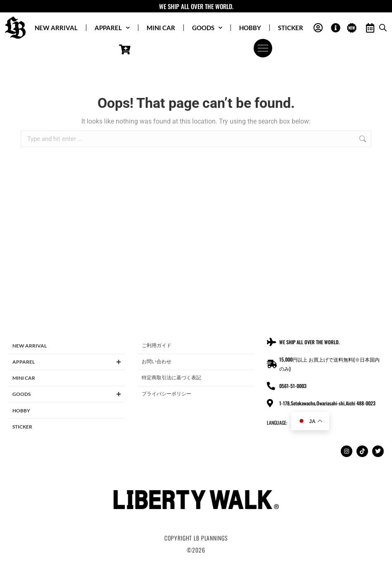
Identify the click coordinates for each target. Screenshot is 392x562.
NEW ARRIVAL (56, 28)
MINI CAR (161, 28)
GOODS (207, 28)
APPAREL (112, 28)
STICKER (291, 28)
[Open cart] (125, 50)
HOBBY (250, 28)
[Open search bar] (383, 28)
